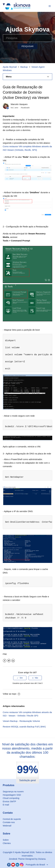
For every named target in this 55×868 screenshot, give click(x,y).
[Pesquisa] (27, 38)
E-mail (6, 805)
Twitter (9, 661)
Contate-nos (9, 822)
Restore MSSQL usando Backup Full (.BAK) (24, 727)
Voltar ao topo (11, 694)
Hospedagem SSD (12, 795)
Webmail (7, 826)
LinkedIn (13, 661)
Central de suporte (12, 819)
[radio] (20, 678)
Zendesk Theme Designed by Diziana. (27, 859)
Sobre (6, 840)
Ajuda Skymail (10, 67)
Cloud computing (11, 798)
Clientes (7, 843)
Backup (24, 67)
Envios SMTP (9, 801)
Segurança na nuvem (13, 791)
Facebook (5, 661)
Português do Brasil (36, 865)
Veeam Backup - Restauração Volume (21, 721)
